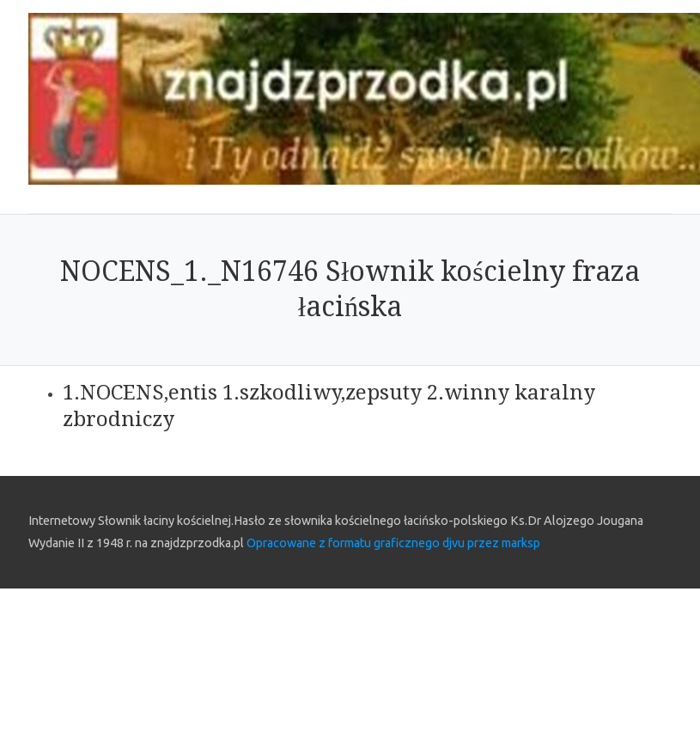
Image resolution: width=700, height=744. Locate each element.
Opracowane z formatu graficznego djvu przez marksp (393, 543)
